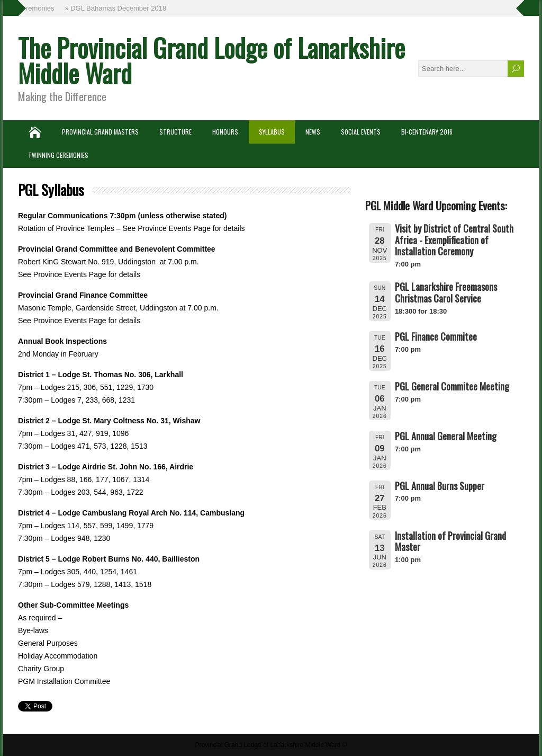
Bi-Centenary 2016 (427, 132)
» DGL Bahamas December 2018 (116, 8)
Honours (225, 132)
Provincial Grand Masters (100, 132)
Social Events (361, 132)
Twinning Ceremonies (58, 155)
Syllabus (272, 132)
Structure (175, 132)
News (313, 132)
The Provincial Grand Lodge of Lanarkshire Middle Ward (211, 60)
